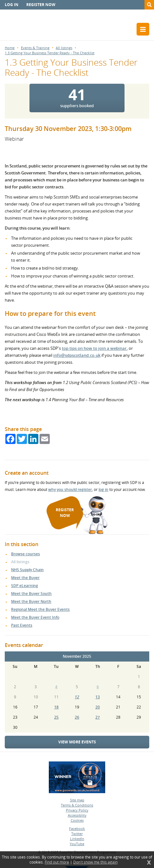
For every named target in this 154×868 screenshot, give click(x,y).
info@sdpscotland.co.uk (77, 355)
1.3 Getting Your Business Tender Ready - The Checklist (50, 53)
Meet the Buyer (25, 578)
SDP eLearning (25, 586)
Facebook (77, 829)
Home (10, 48)
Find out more (57, 862)
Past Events (22, 625)
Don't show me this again (95, 862)
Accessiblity (77, 815)
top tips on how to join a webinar (94, 348)
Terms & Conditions (77, 805)
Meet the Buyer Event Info (35, 617)
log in (103, 489)
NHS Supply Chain (27, 570)
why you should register (70, 489)
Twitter (77, 834)
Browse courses (26, 554)
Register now (41, 5)
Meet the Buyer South (31, 594)
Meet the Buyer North (31, 601)
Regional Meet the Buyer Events (40, 609)
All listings (64, 48)
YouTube (77, 844)
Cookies (77, 820)
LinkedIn (77, 839)
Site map (77, 800)
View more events (77, 742)
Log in (12, 5)
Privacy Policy (77, 810)
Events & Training (35, 48)
